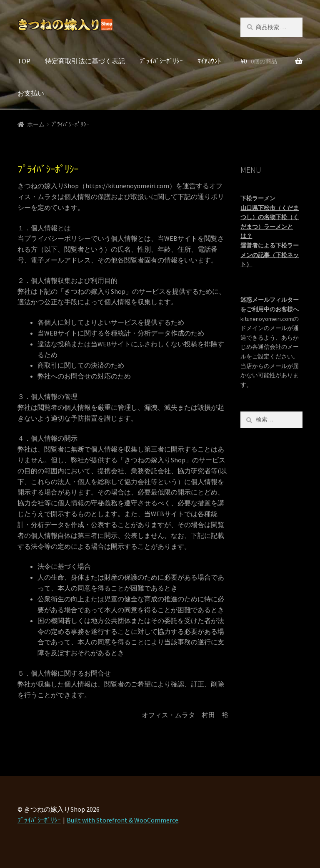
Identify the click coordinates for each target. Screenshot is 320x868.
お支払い (31, 93)
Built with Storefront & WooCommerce (122, 820)
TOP (24, 61)
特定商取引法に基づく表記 (85, 61)
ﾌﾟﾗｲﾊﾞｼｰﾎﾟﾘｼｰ (161, 61)
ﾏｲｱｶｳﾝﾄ (209, 61)
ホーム (36, 124)
